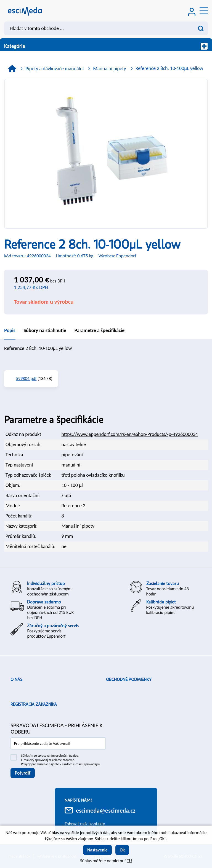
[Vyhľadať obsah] (201, 28)
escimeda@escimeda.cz (106, 811)
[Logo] (25, 11)
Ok (122, 850)
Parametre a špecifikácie (100, 330)
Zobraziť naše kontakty (85, 824)
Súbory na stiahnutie (45, 330)
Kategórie (106, 46)
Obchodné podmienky (129, 680)
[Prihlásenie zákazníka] (192, 13)
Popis (10, 330)
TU (129, 861)
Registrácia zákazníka (34, 704)
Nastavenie (97, 850)
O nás (16, 680)
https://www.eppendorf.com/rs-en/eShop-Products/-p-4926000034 (130, 434)
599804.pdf (26, 378)
